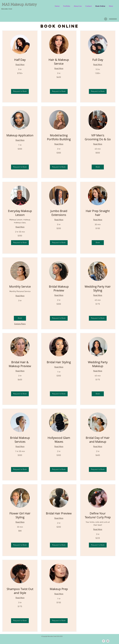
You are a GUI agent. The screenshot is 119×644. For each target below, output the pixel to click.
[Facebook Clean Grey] (104, 641)
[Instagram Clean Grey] (108, 641)
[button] (67, 6)
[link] (20, 60)
